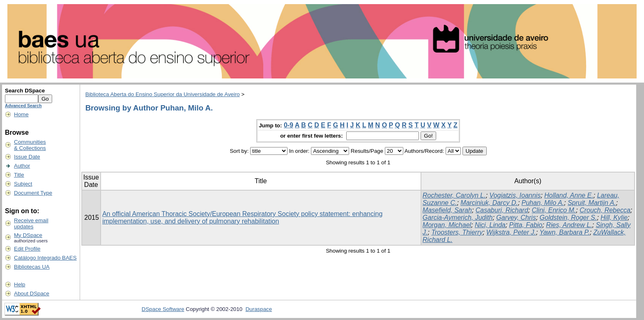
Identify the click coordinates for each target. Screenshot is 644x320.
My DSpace (28, 235)
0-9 (289, 125)
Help (20, 284)
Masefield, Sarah (447, 210)
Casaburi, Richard (502, 210)
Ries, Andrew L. (569, 225)
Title (19, 175)
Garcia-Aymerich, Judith (458, 218)
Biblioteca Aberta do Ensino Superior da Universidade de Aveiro (163, 94)
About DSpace (32, 294)
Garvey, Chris (516, 218)
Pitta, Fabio (526, 225)
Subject (23, 184)
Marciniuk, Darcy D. (489, 203)
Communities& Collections (30, 145)
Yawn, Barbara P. (564, 232)
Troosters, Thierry (457, 232)
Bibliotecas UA (32, 267)
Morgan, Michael (447, 225)
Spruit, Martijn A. (592, 203)
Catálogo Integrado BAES (45, 258)
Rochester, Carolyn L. (454, 195)
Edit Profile (27, 249)
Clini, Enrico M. (554, 210)
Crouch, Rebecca (605, 210)
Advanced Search (23, 106)
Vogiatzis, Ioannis (515, 195)
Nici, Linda (490, 225)
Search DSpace (25, 91)
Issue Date (27, 157)
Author (22, 166)
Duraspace (259, 309)
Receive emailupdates (31, 223)
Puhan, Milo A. (543, 203)
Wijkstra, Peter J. (511, 232)
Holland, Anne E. (569, 195)
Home (21, 114)
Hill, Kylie (614, 218)
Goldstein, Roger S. (568, 218)
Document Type (33, 193)
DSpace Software (163, 309)
